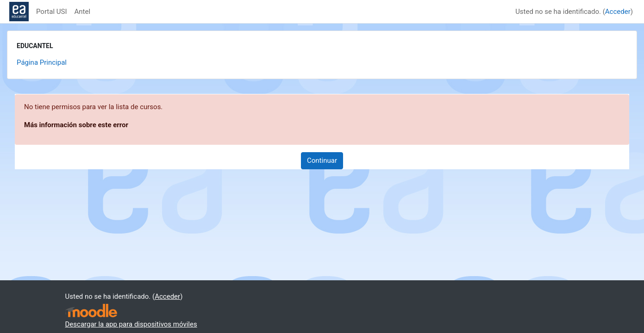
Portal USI (52, 12)
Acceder (618, 12)
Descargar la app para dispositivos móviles (131, 324)
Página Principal (42, 62)
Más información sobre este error (76, 125)
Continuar (322, 160)
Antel (83, 12)
